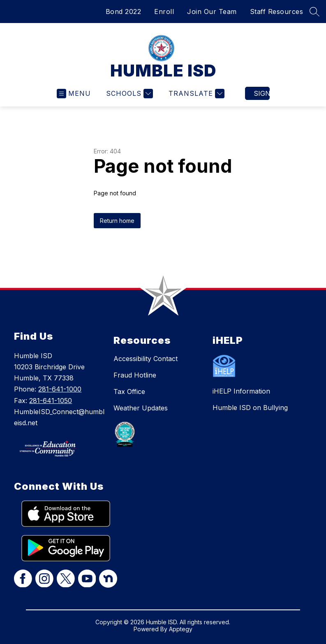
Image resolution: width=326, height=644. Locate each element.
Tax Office (129, 391)
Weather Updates (141, 408)
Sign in (262, 93)
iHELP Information (241, 391)
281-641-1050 (51, 401)
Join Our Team (212, 12)
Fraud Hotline (135, 375)
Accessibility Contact (146, 359)
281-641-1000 (60, 389)
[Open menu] (74, 94)
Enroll (164, 12)
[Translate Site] (195, 94)
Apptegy (181, 629)
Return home (117, 221)
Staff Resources (277, 12)
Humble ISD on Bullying (250, 408)
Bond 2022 (124, 12)
